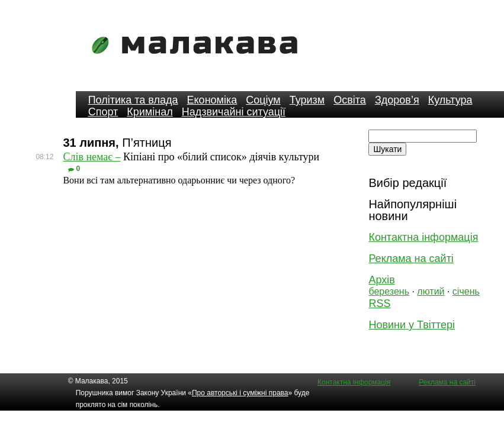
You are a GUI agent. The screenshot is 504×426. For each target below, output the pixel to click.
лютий (431, 291)
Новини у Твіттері (412, 325)
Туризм (307, 100)
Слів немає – (92, 157)
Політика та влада (133, 100)
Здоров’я (397, 100)
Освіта (350, 100)
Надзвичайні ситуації (234, 112)
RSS (379, 304)
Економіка (212, 100)
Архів (381, 280)
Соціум (263, 100)
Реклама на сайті (411, 259)
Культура (450, 100)
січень (466, 291)
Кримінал (150, 112)
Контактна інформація (423, 237)
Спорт (103, 112)
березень (389, 291)
